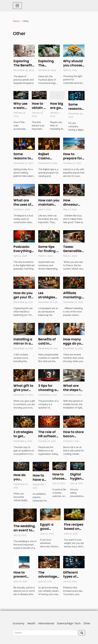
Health (31, 623)
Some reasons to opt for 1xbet (24, 158)
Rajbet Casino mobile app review (48, 160)
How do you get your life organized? (23, 297)
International (46, 623)
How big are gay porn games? (57, 110)
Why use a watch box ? (20, 108)
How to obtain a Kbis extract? (39, 110)
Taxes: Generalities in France (73, 251)
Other (87, 623)
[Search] (45, 633)
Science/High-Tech (69, 623)
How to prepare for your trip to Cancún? (73, 160)
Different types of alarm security (70, 579)
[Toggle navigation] (17, 6)
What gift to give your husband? (23, 390)
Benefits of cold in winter (47, 343)
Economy (19, 623)
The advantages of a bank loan (48, 579)
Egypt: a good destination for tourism (50, 531)
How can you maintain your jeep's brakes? (49, 207)
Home (16, 21)
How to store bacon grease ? (73, 436)
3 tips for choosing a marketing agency (47, 392)
